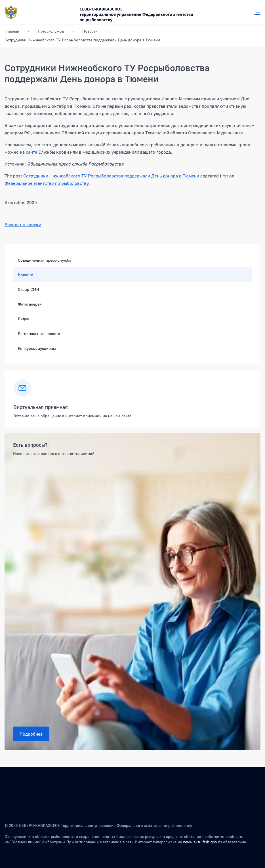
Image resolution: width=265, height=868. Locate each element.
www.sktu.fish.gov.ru (202, 842)
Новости (26, 275)
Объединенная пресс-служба (45, 260)
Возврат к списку (23, 225)
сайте (31, 152)
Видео (24, 319)
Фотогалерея (30, 304)
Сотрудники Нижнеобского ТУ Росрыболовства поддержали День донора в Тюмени (111, 176)
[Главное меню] (256, 12)
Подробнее (31, 734)
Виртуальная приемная (41, 407)
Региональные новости (39, 334)
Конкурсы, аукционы (37, 348)
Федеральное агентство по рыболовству (47, 183)
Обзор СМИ (29, 289)
